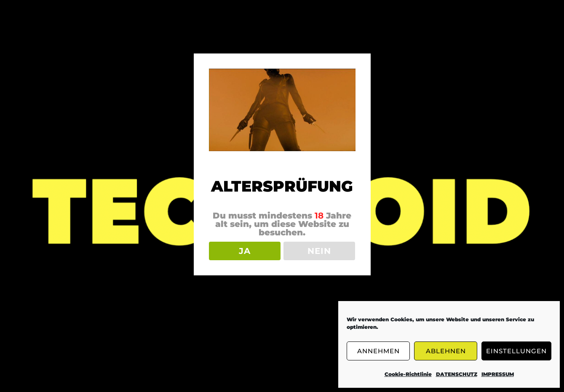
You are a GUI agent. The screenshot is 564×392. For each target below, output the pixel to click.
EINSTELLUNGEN (516, 351)
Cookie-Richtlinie (408, 374)
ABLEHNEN (446, 351)
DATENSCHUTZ (457, 374)
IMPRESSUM (498, 374)
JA (245, 251)
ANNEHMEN (378, 351)
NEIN (319, 251)
